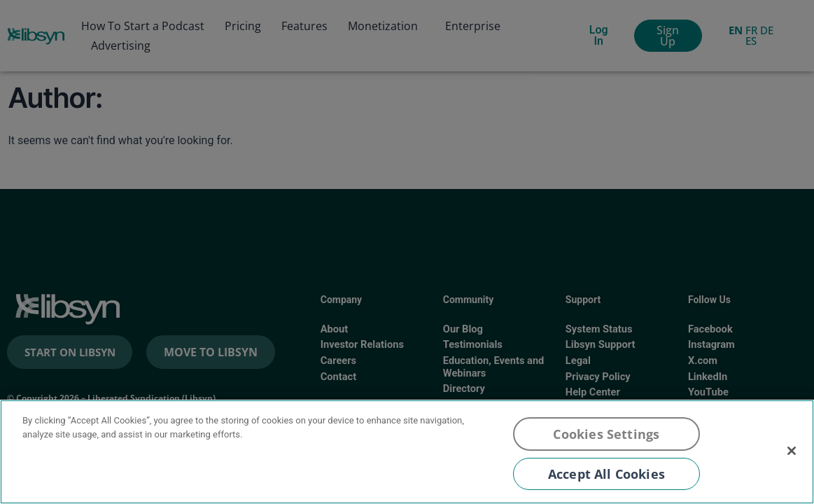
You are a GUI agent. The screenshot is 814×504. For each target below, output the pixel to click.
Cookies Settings (606, 434)
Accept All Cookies (606, 474)
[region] (407, 452)
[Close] (792, 451)
